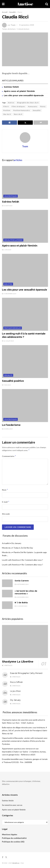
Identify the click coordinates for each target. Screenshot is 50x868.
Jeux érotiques (11, 196)
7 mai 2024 (6, 385)
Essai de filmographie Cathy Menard (26, 673)
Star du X (7, 114)
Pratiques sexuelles (13, 328)
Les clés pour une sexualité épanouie (24, 95)
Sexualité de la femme (13, 240)
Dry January (15, 700)
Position (7, 110)
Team (13, 25)
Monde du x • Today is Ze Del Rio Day (17, 548)
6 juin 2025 (7, 250)
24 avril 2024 (7, 429)
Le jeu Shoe (15, 691)
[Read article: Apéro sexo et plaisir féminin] (25, 226)
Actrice (11, 103)
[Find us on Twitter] (6, 857)
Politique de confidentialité (14, 838)
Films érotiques (18, 106)
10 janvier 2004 (21, 606)
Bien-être (8, 284)
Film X (6, 106)
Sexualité (12, 12)
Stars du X (18, 114)
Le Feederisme (11, 425)
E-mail (6, 502)
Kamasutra (33, 106)
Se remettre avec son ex (12, 805)
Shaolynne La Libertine (18, 662)
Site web (6, 514)
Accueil (5, 12)
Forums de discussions (15, 536)
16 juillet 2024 (8, 341)
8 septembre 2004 (27, 25)
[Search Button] (47, 4)
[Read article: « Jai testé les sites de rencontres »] (7, 594)
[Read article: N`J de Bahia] (7, 605)
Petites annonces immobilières (20, 712)
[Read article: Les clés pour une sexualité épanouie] (25, 270)
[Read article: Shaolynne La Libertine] (25, 641)
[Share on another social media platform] (41, 123)
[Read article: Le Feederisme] (25, 406)
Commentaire (9, 456)
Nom (5, 490)
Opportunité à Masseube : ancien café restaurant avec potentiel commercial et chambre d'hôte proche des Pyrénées (25, 741)
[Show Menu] (3, 4)
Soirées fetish (11, 87)
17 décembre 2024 (9, 294)
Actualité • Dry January (12, 543)
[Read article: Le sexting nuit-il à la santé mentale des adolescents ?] (25, 314)
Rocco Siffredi (16, 682)
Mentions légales (10, 834)
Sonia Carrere (22, 581)
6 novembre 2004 (22, 597)
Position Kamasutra (22, 110)
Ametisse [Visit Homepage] (25, 4)
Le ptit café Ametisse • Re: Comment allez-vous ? (22, 560)
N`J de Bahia (21, 603)
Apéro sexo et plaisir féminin (19, 91)
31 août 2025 (7, 206)
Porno (20, 12)
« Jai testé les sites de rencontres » (26, 592)
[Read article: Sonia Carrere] (7, 583)
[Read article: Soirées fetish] (25, 182)
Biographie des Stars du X (28, 103)
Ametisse (16, 863)
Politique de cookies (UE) (13, 842)
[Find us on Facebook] (3, 857)
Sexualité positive (13, 381)
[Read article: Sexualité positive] (25, 362)
